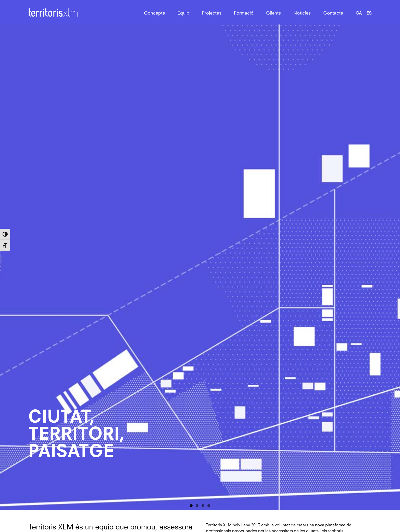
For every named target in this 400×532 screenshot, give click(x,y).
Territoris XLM (41, 8)
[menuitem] (359, 14)
